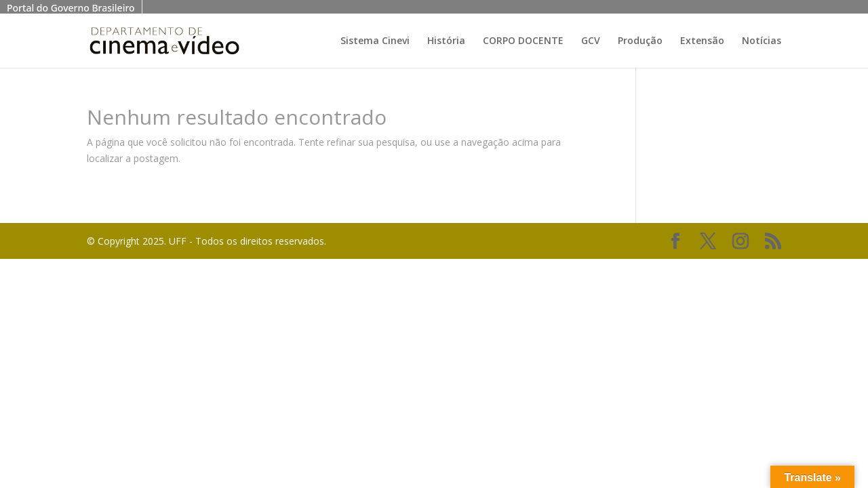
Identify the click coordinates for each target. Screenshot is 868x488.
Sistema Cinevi (375, 41)
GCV (591, 41)
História (446, 41)
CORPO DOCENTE (523, 41)
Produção (640, 41)
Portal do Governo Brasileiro (71, 8)
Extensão (702, 41)
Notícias (762, 41)
